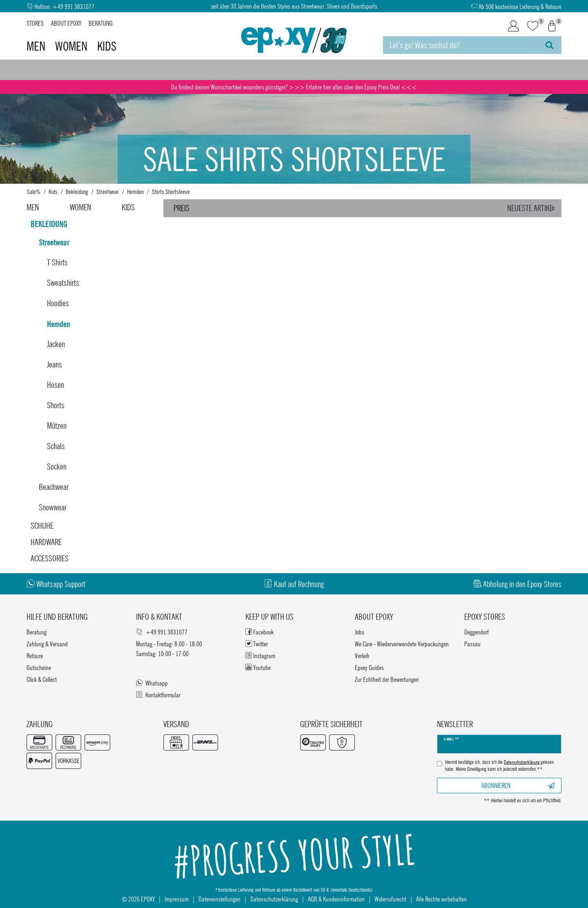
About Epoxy (66, 23)
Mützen (57, 426)
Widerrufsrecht (390, 899)
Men (37, 46)
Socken (57, 466)
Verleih (362, 655)
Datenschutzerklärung (274, 899)
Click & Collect (42, 679)
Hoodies (58, 303)
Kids (107, 46)
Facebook (259, 632)
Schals (56, 446)
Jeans (55, 364)
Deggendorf (477, 632)
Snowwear (53, 507)
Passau (472, 644)
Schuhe (42, 526)
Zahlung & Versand (47, 644)
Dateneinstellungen (219, 899)
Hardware (46, 542)
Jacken (56, 344)
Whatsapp (152, 683)
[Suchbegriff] (460, 45)
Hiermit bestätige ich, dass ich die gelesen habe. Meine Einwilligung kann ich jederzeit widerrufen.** (499, 766)
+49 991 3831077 (73, 6)
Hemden (135, 191)
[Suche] (549, 45)
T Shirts (57, 262)
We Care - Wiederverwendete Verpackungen (402, 644)
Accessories (50, 558)
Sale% (34, 191)
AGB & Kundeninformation (336, 899)
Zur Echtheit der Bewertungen (387, 679)
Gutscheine (39, 667)
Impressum (177, 899)
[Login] (513, 26)
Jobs (360, 632)
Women (72, 46)
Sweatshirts (63, 283)
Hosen (56, 385)
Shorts (56, 405)
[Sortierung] (532, 208)
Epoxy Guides (369, 667)
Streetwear (108, 191)
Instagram (260, 655)
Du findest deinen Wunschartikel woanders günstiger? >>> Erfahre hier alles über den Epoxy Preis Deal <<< (294, 87)
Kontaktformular (158, 695)
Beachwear (54, 487)
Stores (35, 23)
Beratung (101, 23)
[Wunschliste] (533, 26)
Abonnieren (518, 785)
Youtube (258, 667)
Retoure (35, 655)
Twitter (257, 644)
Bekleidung (77, 191)
